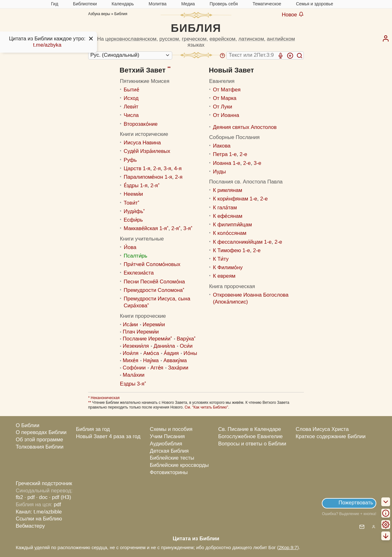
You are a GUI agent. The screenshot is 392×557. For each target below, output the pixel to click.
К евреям (224, 276)
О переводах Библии (41, 432)
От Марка (225, 98)
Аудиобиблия (166, 444)
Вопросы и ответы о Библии (252, 444)
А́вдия (171, 353)
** (169, 68)
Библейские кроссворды (179, 465)
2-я (157, 168)
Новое (293, 15)
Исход (131, 98)
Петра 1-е (225, 154)
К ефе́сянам (228, 216)
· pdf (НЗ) (60, 497)
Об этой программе (39, 440)
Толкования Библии (40, 447)
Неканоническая (105, 398)
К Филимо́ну (228, 267)
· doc (42, 497)
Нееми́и (133, 194)
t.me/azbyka (47, 45)
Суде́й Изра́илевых (147, 151)
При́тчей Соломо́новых (152, 264)
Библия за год (93, 429)
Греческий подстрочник (44, 483)
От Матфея (227, 90)
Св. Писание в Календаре (250, 429)
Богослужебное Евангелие (250, 436)
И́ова (130, 247)
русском (169, 39)
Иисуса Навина (142, 143)
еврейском (222, 39)
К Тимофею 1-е (231, 250)
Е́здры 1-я (136, 186)
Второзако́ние (141, 124)
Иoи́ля (131, 353)
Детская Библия (169, 451)
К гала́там (225, 208)
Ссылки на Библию (39, 519)
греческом (194, 39)
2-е (243, 154)
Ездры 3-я (132, 384)
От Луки (222, 107)
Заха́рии (178, 368)
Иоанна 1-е (227, 163)
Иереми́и (154, 325)
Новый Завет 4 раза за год (108, 436)
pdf (57, 505)
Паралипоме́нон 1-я (148, 177)
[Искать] (299, 55)
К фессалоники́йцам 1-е (242, 242)
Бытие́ (131, 90)
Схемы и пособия (171, 429)
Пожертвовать (356, 503)
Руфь (130, 160)
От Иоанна (226, 115)
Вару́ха (185, 339)
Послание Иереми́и (147, 339)
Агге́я (157, 368)
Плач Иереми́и (141, 332)
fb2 (19, 497)
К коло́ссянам (230, 233)
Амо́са (151, 353)
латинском (251, 39)
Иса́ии (130, 325)
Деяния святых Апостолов (245, 127)
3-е (258, 163)
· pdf (30, 497)
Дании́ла (164, 346)
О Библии (28, 425)
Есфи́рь (133, 220)
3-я (168, 168)
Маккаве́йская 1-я (145, 228)
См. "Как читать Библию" (207, 407)
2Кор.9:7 (288, 547)
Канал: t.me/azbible (39, 512)
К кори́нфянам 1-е (235, 199)
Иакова (222, 146)
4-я (178, 168)
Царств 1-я (137, 168)
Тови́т (131, 203)
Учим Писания (167, 436)
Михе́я (131, 360)
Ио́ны (190, 353)
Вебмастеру (30, 526)
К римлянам (227, 190)
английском (281, 39)
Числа (131, 115)
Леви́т (131, 107)
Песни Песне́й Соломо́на (154, 282)
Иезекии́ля (136, 346)
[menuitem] (386, 38)
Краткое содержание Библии (331, 436)
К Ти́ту (221, 259)
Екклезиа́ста (139, 273)
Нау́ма (151, 360)
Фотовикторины (169, 472)
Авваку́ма (175, 360)
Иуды (219, 172)
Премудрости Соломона (153, 290)
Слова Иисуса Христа (322, 429)
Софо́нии (134, 368)
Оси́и (186, 346)
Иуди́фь (134, 211)
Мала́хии (134, 375)
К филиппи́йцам (232, 225)
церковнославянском (131, 39)
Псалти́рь (136, 256)
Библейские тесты (172, 458)
